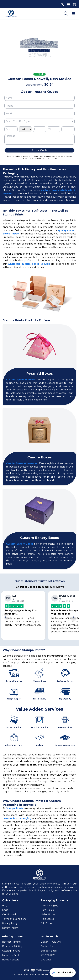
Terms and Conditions (14, 919)
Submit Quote (39, 150)
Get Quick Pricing (63, 972)
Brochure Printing (12, 946)
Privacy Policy (10, 923)
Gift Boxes (47, 923)
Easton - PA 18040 (51, 942)
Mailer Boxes (48, 914)
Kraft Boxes (47, 910)
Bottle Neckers (11, 960)
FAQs (5, 910)
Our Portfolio (10, 914)
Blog (5, 906)
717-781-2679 (48, 955)
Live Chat (46, 960)
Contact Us (47, 946)
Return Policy (10, 928)
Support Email (49, 951)
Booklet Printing (11, 942)
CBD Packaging (50, 906)
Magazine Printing (12, 955)
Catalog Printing (11, 951)
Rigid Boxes (47, 919)
